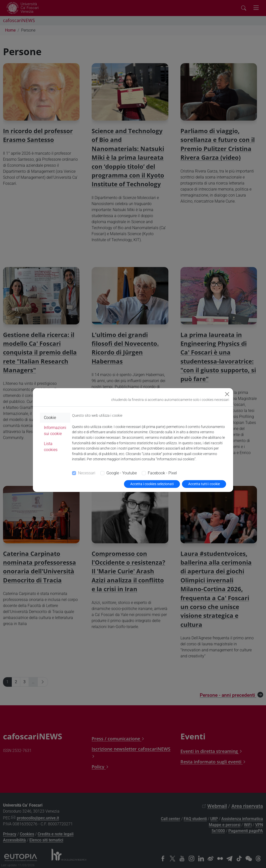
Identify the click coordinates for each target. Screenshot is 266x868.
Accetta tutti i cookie (204, 484)
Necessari (87, 473)
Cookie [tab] (50, 418)
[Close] (227, 394)
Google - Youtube (122, 473)
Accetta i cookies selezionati (152, 484)
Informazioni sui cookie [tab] (55, 431)
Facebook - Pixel (162, 473)
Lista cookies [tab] (51, 447)
